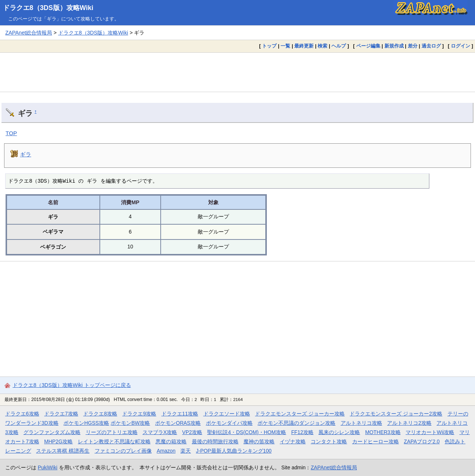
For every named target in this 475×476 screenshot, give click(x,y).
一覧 (285, 46)
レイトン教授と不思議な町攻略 (114, 441)
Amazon (166, 451)
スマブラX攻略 (160, 432)
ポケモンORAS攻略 (178, 423)
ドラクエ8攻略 (100, 414)
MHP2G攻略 (58, 441)
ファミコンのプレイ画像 (123, 451)
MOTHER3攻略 (383, 432)
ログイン (461, 46)
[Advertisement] (237, 72)
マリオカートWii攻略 (430, 432)
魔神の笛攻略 (259, 441)
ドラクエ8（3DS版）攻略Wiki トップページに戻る (72, 385)
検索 (322, 46)
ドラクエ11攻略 (180, 414)
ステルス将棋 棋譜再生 (63, 451)
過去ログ (431, 46)
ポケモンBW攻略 (130, 423)
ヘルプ (339, 46)
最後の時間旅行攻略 (215, 441)
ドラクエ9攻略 (139, 414)
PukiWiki (48, 467)
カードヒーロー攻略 (376, 441)
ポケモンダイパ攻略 (229, 423)
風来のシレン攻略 (339, 432)
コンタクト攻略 (329, 441)
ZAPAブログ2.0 (422, 441)
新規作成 (394, 46)
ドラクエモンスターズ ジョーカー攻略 (300, 414)
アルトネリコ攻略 (361, 423)
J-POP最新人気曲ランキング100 (234, 451)
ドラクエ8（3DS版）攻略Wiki (48, 8)
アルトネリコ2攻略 (409, 423)
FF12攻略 (302, 432)
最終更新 (304, 46)
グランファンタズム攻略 (52, 432)
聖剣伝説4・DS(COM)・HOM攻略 (247, 432)
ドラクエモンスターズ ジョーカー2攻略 (396, 414)
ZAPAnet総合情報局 (29, 33)
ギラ (26, 154)
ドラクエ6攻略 (22, 414)
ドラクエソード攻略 (227, 414)
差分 (413, 46)
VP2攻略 (192, 432)
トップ (269, 46)
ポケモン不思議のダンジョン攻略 (297, 423)
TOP (11, 133)
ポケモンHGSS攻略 (86, 423)
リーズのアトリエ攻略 (112, 432)
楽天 (186, 451)
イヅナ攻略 (293, 441)
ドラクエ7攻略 (61, 414)
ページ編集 (368, 46)
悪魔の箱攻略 (171, 441)
